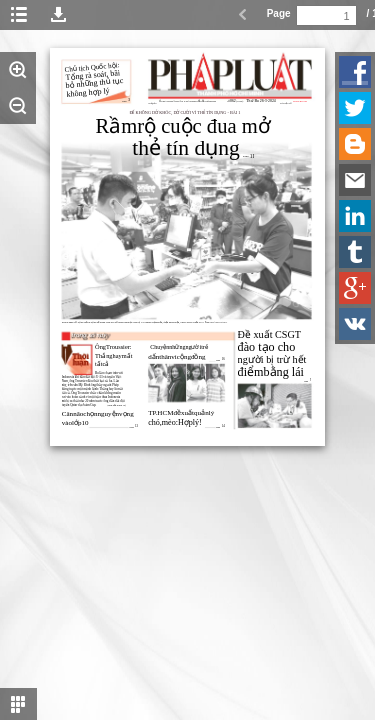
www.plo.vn (300, 101)
